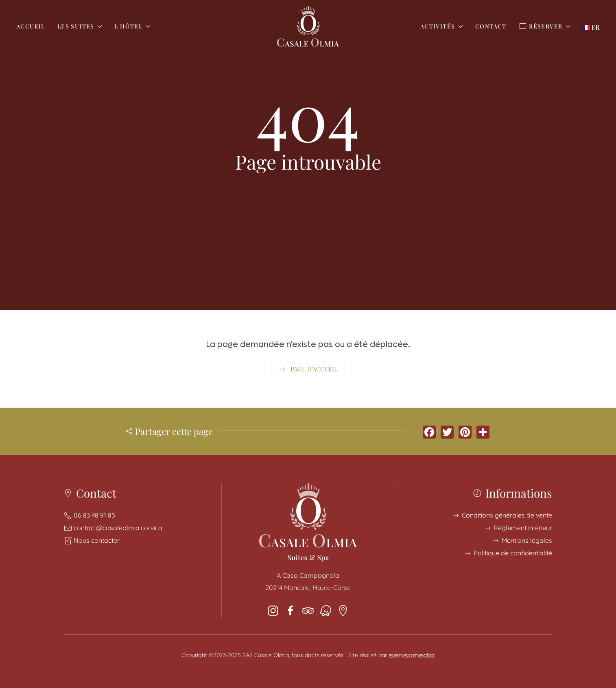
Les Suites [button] (80, 26)
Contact (491, 26)
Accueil (31, 26)
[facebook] (291, 610)
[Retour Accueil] (308, 26)
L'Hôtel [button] (132, 26)
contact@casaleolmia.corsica (118, 528)
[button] (591, 26)
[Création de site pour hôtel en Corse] (412, 655)
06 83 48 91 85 (94, 515)
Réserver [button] (545, 26)
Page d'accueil (308, 369)
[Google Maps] (343, 610)
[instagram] (273, 610)
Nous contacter (97, 540)
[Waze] (325, 610)
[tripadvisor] (308, 610)
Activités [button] (442, 26)
